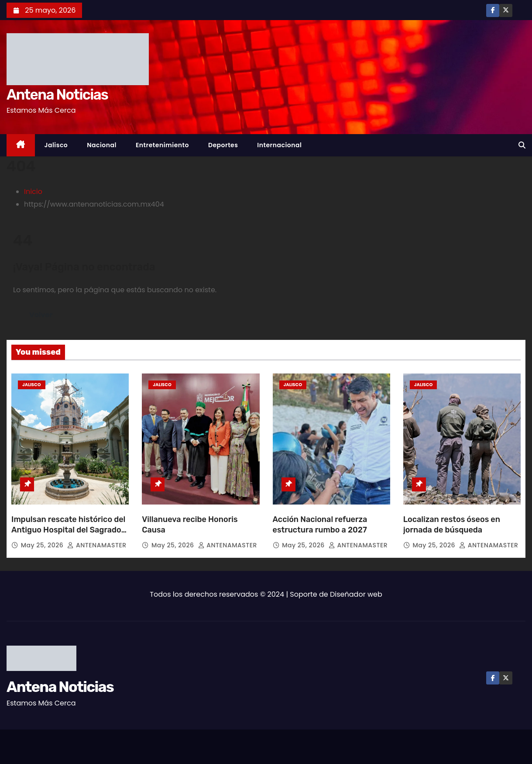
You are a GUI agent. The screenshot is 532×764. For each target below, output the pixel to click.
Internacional (279, 145)
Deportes (223, 145)
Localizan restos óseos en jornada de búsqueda (452, 525)
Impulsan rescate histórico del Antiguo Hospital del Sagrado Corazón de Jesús (68, 530)
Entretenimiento (162, 145)
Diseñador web (356, 594)
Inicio (33, 192)
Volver (41, 315)
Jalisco (56, 145)
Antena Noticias (57, 95)
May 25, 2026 (43, 545)
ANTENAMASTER (97, 545)
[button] (522, 145)
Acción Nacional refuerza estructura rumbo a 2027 (320, 525)
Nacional (102, 145)
